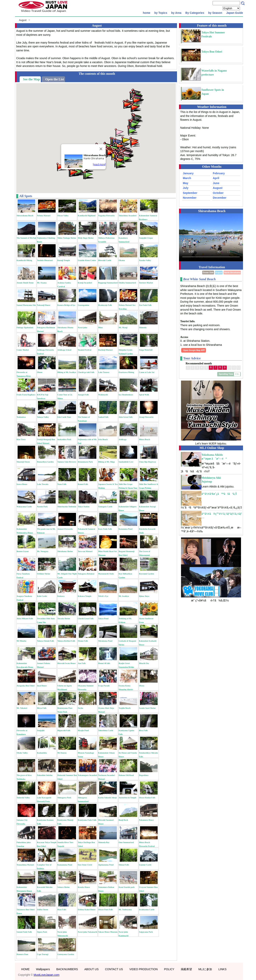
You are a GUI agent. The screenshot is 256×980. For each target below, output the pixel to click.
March (187, 178)
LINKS (222, 969)
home (146, 13)
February (219, 173)
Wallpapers (43, 969)
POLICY (169, 969)
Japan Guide (235, 13)
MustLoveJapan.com (46, 975)
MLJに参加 (205, 969)
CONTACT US (114, 969)
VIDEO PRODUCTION (144, 969)
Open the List (54, 79)
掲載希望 (186, 969)
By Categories (195, 13)
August (23, 20)
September (190, 193)
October (218, 193)
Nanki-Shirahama (232, 273)
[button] (120, 164)
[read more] (99, 164)
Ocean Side (208, 273)
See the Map (31, 79)
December (220, 198)
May (185, 183)
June (216, 183)
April (216, 178)
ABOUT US (91, 969)
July (186, 188)
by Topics (161, 13)
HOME (25, 969)
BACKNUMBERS (67, 969)
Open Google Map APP (194, 350)
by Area (176, 13)
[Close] (101, 149)
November (190, 198)
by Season (215, 13)
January (188, 173)
